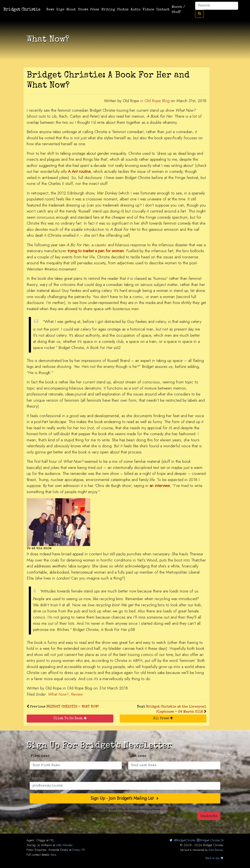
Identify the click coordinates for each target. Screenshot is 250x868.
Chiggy (41, 840)
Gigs (60, 10)
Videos (148, 10)
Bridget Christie (22, 10)
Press (95, 10)
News (50, 10)
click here (168, 810)
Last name (138, 756)
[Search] (217, 6)
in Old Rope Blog (155, 101)
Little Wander (64, 845)
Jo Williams (45, 845)
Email (45, 777)
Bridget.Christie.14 (210, 840)
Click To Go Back (70, 718)
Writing (108, 10)
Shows (83, 10)
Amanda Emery (58, 850)
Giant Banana (216, 850)
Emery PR (79, 850)
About (71, 10)
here (53, 855)
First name (40, 756)
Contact (163, 10)
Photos (123, 10)
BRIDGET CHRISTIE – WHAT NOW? (73, 707)
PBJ (52, 840)
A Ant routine (79, 171)
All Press (163, 718)
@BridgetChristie (182, 840)
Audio (135, 10)
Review (77, 694)
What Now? (58, 694)
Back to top (215, 858)
